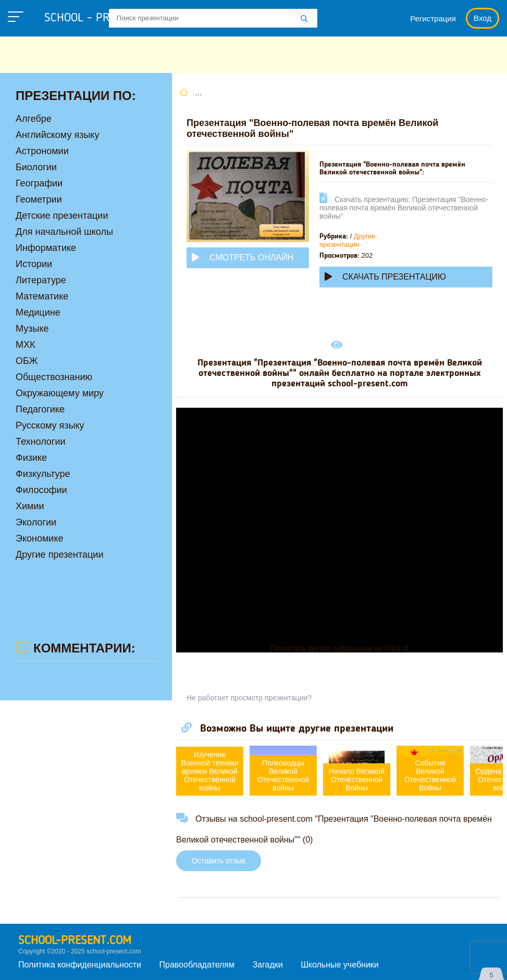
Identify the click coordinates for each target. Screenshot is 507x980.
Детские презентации (62, 216)
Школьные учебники (340, 965)
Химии (30, 506)
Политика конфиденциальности (80, 965)
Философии (41, 490)
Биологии (36, 167)
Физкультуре (43, 474)
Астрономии (42, 151)
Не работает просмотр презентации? (249, 698)
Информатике (46, 248)
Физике (31, 458)
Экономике (40, 538)
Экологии (36, 522)
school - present (102, 18)
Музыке (32, 329)
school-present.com (75, 941)
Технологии (41, 442)
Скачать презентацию (385, 277)
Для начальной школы (64, 232)
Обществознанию (54, 377)
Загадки (267, 965)
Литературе (41, 280)
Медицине (38, 312)
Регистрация (433, 18)
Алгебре (34, 119)
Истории (34, 264)
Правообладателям (197, 965)
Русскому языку (50, 425)
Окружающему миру (60, 393)
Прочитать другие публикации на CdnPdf (339, 648)
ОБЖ (27, 361)
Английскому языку (57, 135)
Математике (42, 296)
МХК (26, 345)
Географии (39, 183)
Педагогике (40, 409)
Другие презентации (347, 240)
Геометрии (39, 199)
